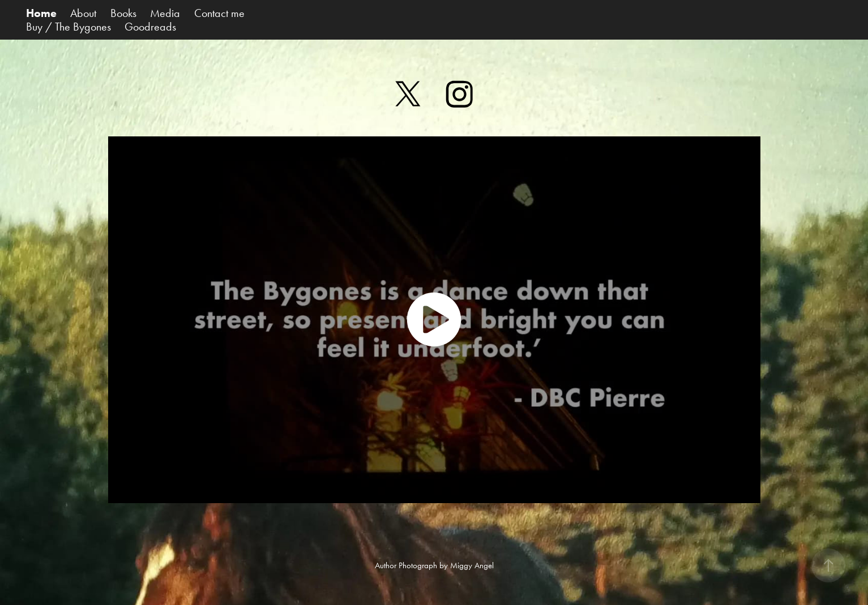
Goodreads (150, 27)
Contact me (219, 13)
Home (41, 13)
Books (123, 13)
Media (165, 13)
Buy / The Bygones (69, 27)
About (83, 13)
